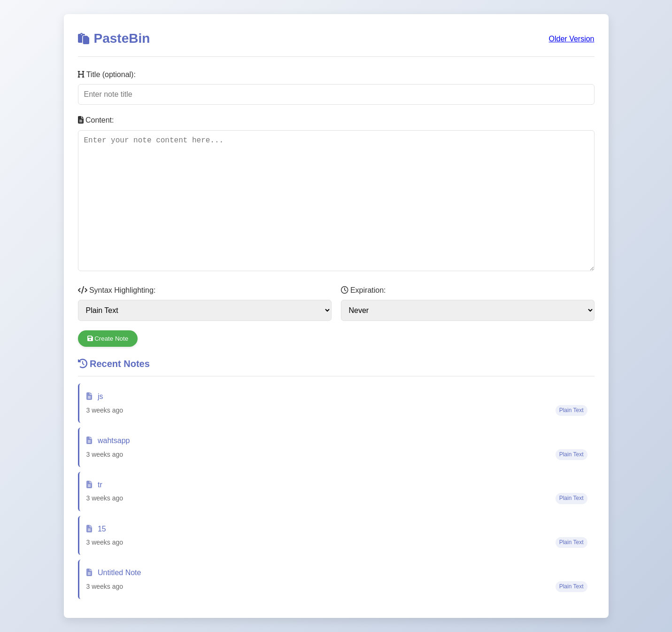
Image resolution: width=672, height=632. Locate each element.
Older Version (572, 39)
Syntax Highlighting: (117, 290)
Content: (96, 120)
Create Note (108, 339)
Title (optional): (107, 74)
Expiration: (363, 290)
